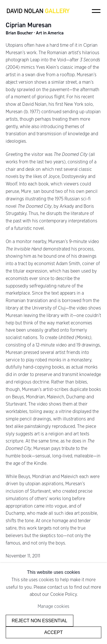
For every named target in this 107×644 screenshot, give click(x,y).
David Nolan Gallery (38, 11)
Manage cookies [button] (53, 606)
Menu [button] (96, 11)
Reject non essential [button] (40, 620)
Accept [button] (53, 632)
